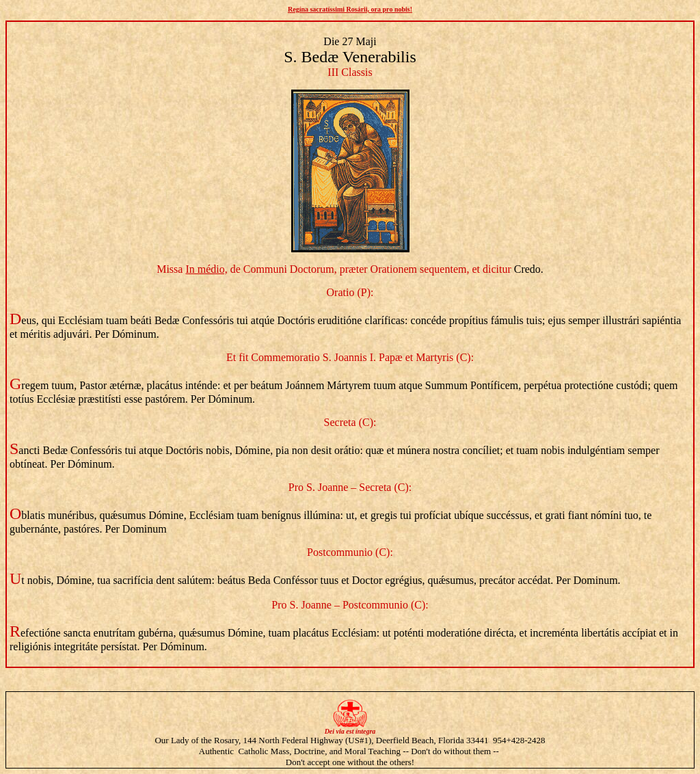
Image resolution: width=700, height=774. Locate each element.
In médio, (206, 269)
